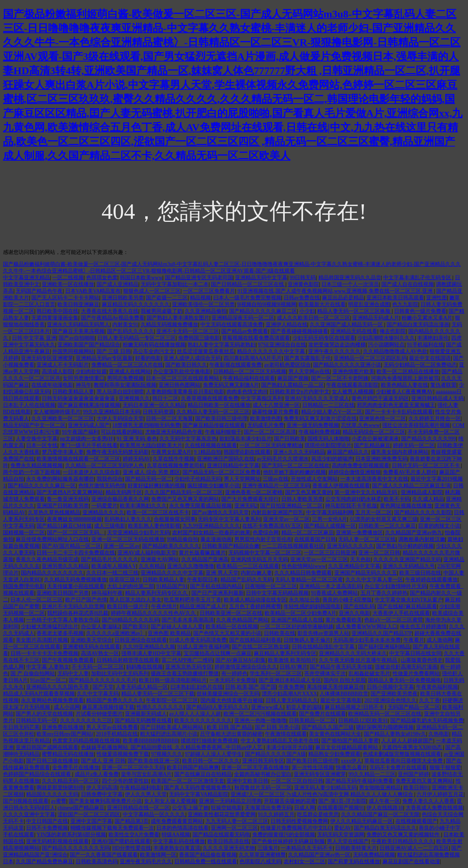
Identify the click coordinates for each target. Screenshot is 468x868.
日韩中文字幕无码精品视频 (277, 593)
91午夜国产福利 (80, 432)
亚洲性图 (437, 298)
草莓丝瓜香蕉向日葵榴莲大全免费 (404, 761)
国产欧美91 (135, 627)
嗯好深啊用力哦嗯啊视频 (385, 727)
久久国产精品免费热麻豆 (44, 861)
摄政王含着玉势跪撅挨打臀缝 (185, 674)
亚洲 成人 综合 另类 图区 (152, 472)
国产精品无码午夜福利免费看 (359, 781)
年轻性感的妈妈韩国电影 (312, 606)
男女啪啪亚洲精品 (380, 788)
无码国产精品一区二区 (414, 707)
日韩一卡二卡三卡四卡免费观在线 (76, 553)
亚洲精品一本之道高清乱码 (331, 586)
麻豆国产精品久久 (348, 452)
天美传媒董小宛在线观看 (76, 586)
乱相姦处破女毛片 (369, 674)
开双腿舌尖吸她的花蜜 (290, 801)
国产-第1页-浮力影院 (342, 801)
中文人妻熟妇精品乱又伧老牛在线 (280, 741)
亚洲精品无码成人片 (376, 318)
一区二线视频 (68, 278)
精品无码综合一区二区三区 (374, 432)
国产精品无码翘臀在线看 (143, 721)
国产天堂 (103, 687)
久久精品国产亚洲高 (205, 559)
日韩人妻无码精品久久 (292, 700)
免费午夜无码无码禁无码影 (118, 452)
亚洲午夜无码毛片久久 (146, 861)
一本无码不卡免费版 (233, 680)
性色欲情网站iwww (304, 566)
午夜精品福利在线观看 (249, 378)
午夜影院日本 (203, 580)
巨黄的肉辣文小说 (439, 526)
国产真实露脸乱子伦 (308, 358)
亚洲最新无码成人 (146, 714)
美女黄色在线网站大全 (335, 734)
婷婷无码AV (137, 459)
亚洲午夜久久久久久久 (334, 351)
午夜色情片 (164, 606)
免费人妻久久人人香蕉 (428, 801)
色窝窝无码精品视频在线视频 (86, 741)
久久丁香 (430, 700)
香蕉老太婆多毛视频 (60, 633)
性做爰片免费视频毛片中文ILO (296, 828)
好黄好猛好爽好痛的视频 (156, 486)
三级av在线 (276, 479)
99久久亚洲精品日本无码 (112, 412)
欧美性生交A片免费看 (134, 835)
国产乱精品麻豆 (372, 445)
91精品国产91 (172, 586)
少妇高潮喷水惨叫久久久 (386, 338)
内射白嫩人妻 (256, 573)
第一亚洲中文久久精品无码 (366, 492)
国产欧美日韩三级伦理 (221, 419)
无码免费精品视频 (374, 855)
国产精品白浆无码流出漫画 (418, 325)
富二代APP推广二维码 (187, 660)
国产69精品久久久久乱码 (131, 620)
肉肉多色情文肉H (247, 392)
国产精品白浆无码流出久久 (385, 828)
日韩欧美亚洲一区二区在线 (231, 613)
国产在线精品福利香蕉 (255, 640)
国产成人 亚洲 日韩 (103, 761)
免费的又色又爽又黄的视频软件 (404, 835)
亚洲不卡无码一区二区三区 (188, 331)
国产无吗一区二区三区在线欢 (296, 466)
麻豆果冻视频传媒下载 (108, 707)
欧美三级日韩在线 (420, 573)
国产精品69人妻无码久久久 (218, 707)
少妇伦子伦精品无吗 (198, 479)
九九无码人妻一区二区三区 (237, 821)
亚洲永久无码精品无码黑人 (78, 325)
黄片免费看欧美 (344, 620)
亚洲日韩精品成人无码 (437, 398)
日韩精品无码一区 (37, 721)
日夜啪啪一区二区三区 (271, 586)
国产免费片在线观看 (322, 714)
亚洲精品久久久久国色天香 (58, 687)
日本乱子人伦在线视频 (29, 405)
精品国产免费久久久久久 (115, 700)
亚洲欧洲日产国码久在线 (226, 459)
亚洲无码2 (246, 506)
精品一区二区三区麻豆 (308, 533)
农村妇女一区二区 (305, 861)
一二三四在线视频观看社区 (293, 546)
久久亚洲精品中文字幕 (354, 566)
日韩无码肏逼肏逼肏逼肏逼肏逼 (79, 398)
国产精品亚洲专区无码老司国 (199, 278)
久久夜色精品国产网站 (242, 620)
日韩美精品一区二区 (312, 721)
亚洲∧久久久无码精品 (299, 452)
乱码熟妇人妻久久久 (128, 519)
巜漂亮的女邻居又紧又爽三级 (384, 519)
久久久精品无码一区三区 (71, 781)
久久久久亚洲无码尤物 (229, 848)
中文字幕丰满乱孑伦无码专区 (418, 278)
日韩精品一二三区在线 (328, 405)
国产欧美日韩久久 (186, 365)
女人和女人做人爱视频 (170, 801)
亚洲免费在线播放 (63, 727)
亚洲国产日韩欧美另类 (63, 506)
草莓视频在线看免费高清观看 (256, 338)
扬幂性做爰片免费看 (275, 412)
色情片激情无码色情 (102, 486)
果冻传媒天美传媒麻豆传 (336, 687)
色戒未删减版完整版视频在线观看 (402, 754)
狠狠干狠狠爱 (445, 768)
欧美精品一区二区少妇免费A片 (300, 613)
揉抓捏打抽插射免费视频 (209, 741)
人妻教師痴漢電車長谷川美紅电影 (185, 392)
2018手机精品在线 (117, 734)
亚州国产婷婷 (414, 774)
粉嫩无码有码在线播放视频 (154, 345)
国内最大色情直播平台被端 (232, 700)
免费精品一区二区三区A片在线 (127, 365)
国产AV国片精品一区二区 (71, 546)
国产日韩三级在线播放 (52, 761)
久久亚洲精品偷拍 (206, 311)
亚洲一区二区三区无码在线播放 (128, 539)
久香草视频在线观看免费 (210, 398)
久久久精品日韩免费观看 (303, 573)
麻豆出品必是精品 (343, 298)
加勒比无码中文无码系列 (120, 674)
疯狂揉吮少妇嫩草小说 (213, 486)
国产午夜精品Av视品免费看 (113, 318)
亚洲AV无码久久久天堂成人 (317, 398)
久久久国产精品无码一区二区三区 (184, 492)
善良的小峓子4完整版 (347, 600)
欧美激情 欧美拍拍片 (292, 660)
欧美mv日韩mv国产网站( (65, 734)
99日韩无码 (303, 278)
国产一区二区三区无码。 (76, 533)
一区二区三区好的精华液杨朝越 (297, 627)
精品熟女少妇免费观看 (334, 754)
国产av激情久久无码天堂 (220, 512)
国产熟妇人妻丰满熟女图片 (178, 318)
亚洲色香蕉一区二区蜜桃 (254, 492)
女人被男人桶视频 (353, 392)
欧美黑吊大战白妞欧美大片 (151, 445)
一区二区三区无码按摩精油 (271, 445)
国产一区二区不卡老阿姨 (340, 378)
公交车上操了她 (190, 808)
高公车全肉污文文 (154, 351)
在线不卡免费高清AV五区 (272, 526)
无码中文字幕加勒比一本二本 (175, 284)
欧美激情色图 (266, 419)
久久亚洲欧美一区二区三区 (63, 419)
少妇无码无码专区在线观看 (324, 338)
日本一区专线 (42, 445)
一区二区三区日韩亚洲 (330, 553)
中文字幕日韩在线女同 (415, 653)
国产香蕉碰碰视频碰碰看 (299, 331)
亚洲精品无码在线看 (354, 331)
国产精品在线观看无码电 (221, 835)
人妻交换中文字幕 (37, 439)
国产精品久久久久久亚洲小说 (347, 365)
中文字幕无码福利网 (330, 512)
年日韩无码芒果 (21, 727)
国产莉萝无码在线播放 (354, 861)
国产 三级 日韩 (114, 351)
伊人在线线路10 (385, 808)
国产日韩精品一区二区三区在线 (248, 284)
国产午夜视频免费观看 (68, 660)
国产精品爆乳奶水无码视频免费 (427, 721)
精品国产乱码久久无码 (247, 580)
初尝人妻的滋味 (304, 707)
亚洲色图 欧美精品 (169, 633)
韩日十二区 (165, 398)
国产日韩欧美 (290, 439)
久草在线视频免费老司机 (176, 466)
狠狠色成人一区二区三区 (152, 291)
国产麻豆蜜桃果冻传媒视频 (89, 405)
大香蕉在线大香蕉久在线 (110, 311)
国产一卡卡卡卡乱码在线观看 (399, 412)
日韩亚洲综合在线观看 (141, 640)
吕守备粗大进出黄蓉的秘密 (231, 734)
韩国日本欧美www (141, 278)
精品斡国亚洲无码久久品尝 (350, 278)
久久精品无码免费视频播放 (75, 580)
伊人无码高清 (102, 788)
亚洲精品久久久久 (103, 512)
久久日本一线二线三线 (112, 573)
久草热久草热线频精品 (54, 512)
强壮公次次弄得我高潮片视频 (416, 425)
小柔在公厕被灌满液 (375, 439)
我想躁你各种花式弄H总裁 (78, 613)
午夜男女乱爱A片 (171, 452)
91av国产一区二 (48, 680)
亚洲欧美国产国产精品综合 (89, 345)
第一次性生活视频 (313, 768)
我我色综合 (110, 479)
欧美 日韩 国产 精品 (230, 727)
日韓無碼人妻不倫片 (307, 640)
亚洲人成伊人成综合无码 (192, 358)
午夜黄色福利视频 (437, 687)
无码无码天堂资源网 (341, 835)
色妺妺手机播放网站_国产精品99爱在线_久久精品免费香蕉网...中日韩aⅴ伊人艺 (172, 747)
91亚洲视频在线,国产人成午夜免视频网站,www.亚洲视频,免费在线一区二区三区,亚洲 (336, 291)
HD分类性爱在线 (132, 848)
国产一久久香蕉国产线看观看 (104, 855)
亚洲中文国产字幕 (91, 821)
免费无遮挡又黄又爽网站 (424, 781)
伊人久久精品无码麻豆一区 (362, 821)
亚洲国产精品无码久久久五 (366, 573)
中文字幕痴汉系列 (262, 398)
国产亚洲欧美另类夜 (394, 694)
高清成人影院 (57, 372)
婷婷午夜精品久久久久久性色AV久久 (154, 613)
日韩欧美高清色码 (97, 861)
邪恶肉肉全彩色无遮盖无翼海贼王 (396, 405)
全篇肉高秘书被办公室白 (263, 774)
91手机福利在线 (425, 345)
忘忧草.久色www (361, 425)
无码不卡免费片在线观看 (398, 768)
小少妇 (307, 311)
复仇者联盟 (443, 385)
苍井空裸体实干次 (325, 674)
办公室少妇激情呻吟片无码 (396, 586)
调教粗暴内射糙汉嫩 (422, 539)
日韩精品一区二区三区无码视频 (250, 372)
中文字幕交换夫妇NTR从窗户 (409, 600)
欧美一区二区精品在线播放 (408, 372)
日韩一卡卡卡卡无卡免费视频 (44, 653)
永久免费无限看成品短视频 (200, 506)
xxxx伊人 (351, 761)
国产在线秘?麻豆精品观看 (407, 606)
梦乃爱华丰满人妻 (63, 452)
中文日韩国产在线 (47, 821)
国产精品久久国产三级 (328, 727)
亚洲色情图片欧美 (353, 372)
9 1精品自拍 (208, 452)
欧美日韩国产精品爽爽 (193, 768)
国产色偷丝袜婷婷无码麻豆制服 (288, 841)
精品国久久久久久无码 (52, 794)
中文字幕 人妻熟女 (48, 667)
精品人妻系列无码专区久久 (157, 593)
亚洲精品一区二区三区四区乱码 (370, 358)
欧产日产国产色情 (86, 600)
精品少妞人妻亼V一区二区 (332, 412)
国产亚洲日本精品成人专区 (290, 680)
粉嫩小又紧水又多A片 (427, 318)
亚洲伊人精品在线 (287, 325)
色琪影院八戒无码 (260, 861)
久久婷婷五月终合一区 (435, 419)
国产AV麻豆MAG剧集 (241, 660)
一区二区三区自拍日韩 (297, 781)
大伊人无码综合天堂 (120, 419)
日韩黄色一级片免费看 (420, 311)
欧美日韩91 (416, 788)
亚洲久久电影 (355, 613)
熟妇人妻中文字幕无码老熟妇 (222, 345)
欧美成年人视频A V (114, 566)
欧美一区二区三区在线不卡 (158, 512)
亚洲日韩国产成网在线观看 (47, 747)
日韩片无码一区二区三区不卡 (427, 466)
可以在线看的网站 (122, 432)
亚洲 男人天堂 (222, 573)
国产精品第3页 (132, 821)
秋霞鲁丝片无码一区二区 (263, 788)
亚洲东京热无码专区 (189, 667)
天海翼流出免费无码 (268, 808)
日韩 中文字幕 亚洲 (34, 338)
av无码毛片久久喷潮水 (283, 459)
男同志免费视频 (125, 378)
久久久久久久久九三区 (86, 721)
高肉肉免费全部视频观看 (361, 466)
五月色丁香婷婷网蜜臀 (255, 606)
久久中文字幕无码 (98, 694)
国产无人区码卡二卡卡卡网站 (65, 298)
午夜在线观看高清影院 (352, 385)
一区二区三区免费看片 (209, 291)
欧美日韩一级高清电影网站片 (173, 680)
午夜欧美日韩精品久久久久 (403, 841)
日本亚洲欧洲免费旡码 (381, 459)
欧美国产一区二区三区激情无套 (188, 781)
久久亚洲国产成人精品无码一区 (347, 325)
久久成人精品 (428, 499)
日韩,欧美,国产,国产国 (251, 687)
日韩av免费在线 (302, 298)
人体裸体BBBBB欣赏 (344, 694)
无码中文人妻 (73, 674)
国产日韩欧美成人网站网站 (172, 727)
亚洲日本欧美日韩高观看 (395, 298)
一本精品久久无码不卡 (307, 848)
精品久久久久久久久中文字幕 (272, 351)
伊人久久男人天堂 (146, 794)
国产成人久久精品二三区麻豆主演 (411, 486)
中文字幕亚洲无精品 (26, 278)
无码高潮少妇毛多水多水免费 (367, 640)
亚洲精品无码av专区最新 (104, 358)
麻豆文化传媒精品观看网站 (347, 747)
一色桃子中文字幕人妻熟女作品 (63, 620)
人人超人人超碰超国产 (407, 741)
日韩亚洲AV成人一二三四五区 (414, 848)
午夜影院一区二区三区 (172, 700)
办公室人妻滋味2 (101, 627)
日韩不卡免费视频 (47, 828)
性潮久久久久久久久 (160, 707)
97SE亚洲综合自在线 (282, 345)
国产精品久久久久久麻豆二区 (263, 311)
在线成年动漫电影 (52, 385)
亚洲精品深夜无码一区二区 (243, 318)
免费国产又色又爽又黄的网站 (185, 499)
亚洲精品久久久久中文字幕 (172, 573)
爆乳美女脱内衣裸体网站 (400, 452)
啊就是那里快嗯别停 (60, 788)
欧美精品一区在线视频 (232, 627)
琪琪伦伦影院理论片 (328, 445)
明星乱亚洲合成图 (369, 304)
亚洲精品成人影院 (422, 492)
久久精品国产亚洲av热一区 (319, 855)
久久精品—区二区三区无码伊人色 (105, 466)
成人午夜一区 (384, 801)
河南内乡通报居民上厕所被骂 (405, 378)
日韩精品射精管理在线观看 (128, 660)
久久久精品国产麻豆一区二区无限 (380, 814)
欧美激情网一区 (158, 855)
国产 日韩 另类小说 (277, 727)
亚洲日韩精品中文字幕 (233, 466)
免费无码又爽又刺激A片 (231, 385)
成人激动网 (440, 640)
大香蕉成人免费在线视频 (434, 808)
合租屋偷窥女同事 (175, 519)
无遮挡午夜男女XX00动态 (412, 747)
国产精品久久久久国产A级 (275, 754)
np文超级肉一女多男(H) (87, 439)
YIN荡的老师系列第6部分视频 (71, 835)
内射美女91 (125, 325)
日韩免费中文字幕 (102, 794)
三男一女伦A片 (330, 519)
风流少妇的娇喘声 (332, 459)
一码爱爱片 (104, 506)
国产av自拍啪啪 (77, 338)
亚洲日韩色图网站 (180, 385)
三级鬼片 (268, 848)
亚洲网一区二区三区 (234, 828)
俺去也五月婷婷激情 (423, 627)
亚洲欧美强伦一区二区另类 (203, 304)
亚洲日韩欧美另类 (123, 298)
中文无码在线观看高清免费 (232, 325)
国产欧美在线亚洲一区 (154, 761)
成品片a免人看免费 (97, 774)
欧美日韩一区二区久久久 (211, 761)
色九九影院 (405, 304)
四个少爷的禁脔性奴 (125, 781)
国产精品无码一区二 (149, 479)
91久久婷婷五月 (276, 814)
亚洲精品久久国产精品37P (382, 633)
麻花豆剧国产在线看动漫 (411, 861)
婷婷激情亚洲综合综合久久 (246, 667)
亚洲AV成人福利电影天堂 (147, 553)
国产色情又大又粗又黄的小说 (227, 633)
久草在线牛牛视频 (174, 459)
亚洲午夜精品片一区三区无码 (276, 486)
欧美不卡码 (397, 499)
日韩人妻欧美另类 (302, 499)
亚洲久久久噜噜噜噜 (191, 566)
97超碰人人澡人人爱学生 (213, 754)
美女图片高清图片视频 (42, 640)
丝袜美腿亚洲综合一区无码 (228, 694)
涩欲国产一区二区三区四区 (89, 814)
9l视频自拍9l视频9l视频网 (267, 304)
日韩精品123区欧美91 (363, 721)
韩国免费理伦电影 (24, 586)
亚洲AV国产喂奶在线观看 (121, 841)
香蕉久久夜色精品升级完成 (47, 559)
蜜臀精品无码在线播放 (68, 754)
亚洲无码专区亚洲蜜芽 (47, 358)
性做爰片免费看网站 (416, 674)
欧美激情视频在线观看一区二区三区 (78, 459)
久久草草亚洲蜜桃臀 (262, 855)
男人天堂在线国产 (348, 841)
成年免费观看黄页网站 (177, 821)
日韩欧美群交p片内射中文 (299, 392)
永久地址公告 (305, 600)
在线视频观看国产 (416, 821)
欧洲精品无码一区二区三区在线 (385, 714)
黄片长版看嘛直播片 (202, 553)
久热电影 (439, 734)
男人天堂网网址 (242, 479)
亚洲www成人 (267, 707)
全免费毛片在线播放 (76, 768)
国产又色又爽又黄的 (309, 492)
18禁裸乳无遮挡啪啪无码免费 (146, 425)
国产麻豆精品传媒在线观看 (214, 425)
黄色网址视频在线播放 (406, 506)
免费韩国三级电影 (199, 338)
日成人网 (305, 808)
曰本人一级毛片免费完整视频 (247, 298)
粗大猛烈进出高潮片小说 (169, 734)
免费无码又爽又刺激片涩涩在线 (320, 419)
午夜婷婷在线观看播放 (431, 580)
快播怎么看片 (352, 768)
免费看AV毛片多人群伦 (410, 472)
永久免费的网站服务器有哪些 (60, 479)
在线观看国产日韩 (315, 539)
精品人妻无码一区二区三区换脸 (355, 311)
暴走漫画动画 (216, 539)
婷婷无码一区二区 (414, 445)
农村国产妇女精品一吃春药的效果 (211, 533)
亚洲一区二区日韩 (379, 553)
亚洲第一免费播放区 (359, 533)
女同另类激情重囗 (84, 378)
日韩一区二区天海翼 (169, 419)
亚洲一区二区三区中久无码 (133, 768)
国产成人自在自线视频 (408, 284)
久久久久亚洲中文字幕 (29, 814)
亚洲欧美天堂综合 (91, 640)
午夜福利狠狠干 (223, 432)
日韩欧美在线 (280, 633)
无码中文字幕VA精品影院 (199, 794)
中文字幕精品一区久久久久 (154, 814)
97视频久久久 (167, 754)
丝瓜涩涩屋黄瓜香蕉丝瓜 (206, 351)
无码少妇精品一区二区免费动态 (420, 365)
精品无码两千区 (124, 492)
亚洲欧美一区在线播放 (68, 284)
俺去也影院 (393, 331)
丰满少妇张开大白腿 (290, 747)
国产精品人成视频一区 (330, 526)
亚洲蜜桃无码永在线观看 (91, 647)
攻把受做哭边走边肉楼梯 (337, 345)
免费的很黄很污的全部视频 (284, 835)
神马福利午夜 (107, 593)
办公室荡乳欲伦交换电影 (182, 372)
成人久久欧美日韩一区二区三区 (313, 318)
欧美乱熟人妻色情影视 (154, 526)
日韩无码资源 (158, 412)
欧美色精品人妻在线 (405, 385)
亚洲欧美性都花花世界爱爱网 (222, 814)
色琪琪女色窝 (102, 278)
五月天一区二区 (374, 512)
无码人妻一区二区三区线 (367, 539)
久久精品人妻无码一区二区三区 (213, 412)
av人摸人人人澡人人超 (195, 714)
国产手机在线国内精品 (216, 586)
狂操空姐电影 (227, 808)
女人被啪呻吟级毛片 (57, 412)
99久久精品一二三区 (372, 774)
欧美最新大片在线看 (322, 304)
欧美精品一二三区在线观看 (248, 566)
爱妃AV (343, 828)
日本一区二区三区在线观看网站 (183, 378)
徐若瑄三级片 (125, 580)
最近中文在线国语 (430, 358)
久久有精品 (152, 566)
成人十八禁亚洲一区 (276, 405)
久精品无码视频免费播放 (169, 325)
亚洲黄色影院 (303, 284)
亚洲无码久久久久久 (350, 546)
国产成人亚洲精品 (118, 284)
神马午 (84, 385)
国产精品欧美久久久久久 (171, 546)
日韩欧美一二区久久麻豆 (387, 526)
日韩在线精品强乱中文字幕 (324, 647)
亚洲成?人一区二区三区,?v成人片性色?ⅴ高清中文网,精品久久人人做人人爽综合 (322, 794)
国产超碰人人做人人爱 (177, 627)
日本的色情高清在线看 (182, 828)
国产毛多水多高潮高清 (188, 620)
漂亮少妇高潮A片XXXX (289, 694)
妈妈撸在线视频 (144, 667)
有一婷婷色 (234, 674)
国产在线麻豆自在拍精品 (203, 774)
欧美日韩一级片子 (128, 606)
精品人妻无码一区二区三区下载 (158, 694)
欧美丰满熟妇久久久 (143, 506)
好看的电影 (148, 358)
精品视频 (200, 298)
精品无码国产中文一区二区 (34, 425)
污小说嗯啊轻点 (386, 345)
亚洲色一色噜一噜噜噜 (260, 721)
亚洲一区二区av (121, 546)
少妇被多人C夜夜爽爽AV (405, 392)
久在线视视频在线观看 (211, 445)
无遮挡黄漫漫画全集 (55, 318)
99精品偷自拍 (182, 539)
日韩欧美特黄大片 (356, 848)
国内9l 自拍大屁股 (344, 680)
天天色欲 (361, 559)
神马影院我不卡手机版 (351, 506)
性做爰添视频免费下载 (123, 754)
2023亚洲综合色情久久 (390, 700)
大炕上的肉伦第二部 (131, 586)
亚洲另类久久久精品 (65, 566)
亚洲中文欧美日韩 (247, 781)
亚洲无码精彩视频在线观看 (57, 841)
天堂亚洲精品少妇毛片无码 (138, 533)
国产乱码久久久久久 (131, 331)
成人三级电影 (110, 526)
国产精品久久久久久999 (429, 439)
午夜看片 (414, 640)
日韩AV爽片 (293, 667)
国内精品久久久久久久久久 (52, 573)
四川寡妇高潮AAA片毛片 (253, 358)
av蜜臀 (58, 801)
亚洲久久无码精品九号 (409, 566)
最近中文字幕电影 (341, 700)
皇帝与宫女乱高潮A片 (146, 774)
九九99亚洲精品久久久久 (211, 526)
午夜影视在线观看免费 (235, 365)
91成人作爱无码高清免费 (198, 640)
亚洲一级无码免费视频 (313, 425)
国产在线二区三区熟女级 (260, 647)
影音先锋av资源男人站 (323, 633)
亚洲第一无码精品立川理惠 (230, 801)
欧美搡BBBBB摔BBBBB (151, 741)
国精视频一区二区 (24, 533)
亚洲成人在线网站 (130, 372)
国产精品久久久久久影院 (423, 512)
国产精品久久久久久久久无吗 (76, 848)
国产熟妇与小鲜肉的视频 (405, 546)
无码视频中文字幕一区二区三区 (265, 553)
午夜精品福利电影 (141, 788)
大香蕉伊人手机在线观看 (401, 613)
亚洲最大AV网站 (160, 559)
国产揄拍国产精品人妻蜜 (350, 741)
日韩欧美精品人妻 (73, 392)
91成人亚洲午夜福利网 (203, 647)
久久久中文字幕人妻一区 (374, 580)
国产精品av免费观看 (245, 331)
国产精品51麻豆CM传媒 (64, 526)
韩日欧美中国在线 (57, 311)
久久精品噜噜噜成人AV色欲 (395, 351)
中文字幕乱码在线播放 (179, 841)
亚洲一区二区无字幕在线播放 (255, 768)
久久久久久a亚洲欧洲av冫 (116, 633)
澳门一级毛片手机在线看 (89, 445)
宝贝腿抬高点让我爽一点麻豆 (218, 653)
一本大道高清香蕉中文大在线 (374, 479)
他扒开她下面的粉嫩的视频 (294, 472)
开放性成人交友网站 (314, 479)
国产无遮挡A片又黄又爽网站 (70, 492)
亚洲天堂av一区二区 (286, 519)
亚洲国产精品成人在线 (297, 620)
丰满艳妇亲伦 (433, 338)
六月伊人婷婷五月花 (440, 794)
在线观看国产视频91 (341, 808)
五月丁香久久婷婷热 (384, 593)
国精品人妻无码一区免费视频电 (405, 680)
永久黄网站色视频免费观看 (52, 700)
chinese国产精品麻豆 (81, 808)
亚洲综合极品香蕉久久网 (120, 499)
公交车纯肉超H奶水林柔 (353, 499)
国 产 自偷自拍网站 (33, 674)
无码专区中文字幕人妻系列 (229, 519)
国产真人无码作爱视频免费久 (198, 788)
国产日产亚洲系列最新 (218, 593)
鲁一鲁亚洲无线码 (68, 499)
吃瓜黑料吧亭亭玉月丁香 (193, 600)
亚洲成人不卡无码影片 (63, 365)
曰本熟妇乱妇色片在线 (197, 687)
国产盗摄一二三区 (167, 298)
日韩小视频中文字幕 (390, 687)
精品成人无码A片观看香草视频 (39, 694)
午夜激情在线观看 (286, 734)
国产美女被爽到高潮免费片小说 (105, 801)
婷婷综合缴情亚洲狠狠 (355, 472)
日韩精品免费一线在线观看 (206, 861)
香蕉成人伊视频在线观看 (341, 486)
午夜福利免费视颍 (319, 432)
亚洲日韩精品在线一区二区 (138, 808)
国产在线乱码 (359, 606)
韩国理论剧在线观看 (247, 452)
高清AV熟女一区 (100, 653)
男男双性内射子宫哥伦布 (263, 539)
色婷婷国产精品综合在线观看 (38, 774)
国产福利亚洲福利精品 (384, 647)
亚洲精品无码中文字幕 (261, 278)
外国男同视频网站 (73, 351)
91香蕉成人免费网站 (334, 593)
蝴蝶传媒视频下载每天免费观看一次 (112, 828)
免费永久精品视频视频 (37, 466)
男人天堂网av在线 (309, 372)
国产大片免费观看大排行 (250, 499)
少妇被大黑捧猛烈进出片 (50, 627)
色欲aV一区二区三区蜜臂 (393, 620)
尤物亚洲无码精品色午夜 (174, 432)
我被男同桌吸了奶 (162, 311)
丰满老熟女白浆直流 (177, 848)
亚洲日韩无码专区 (263, 761)
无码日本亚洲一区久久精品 (154, 405)
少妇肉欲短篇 (91, 372)
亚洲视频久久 (134, 398)
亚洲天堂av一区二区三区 (319, 559)
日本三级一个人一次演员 (350, 284)
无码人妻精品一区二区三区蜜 (309, 580)
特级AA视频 (176, 835)
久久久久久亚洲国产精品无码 (407, 559)
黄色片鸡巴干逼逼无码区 (380, 398)
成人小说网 (67, 707)
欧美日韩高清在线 (228, 841)
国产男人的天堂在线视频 (44, 714)
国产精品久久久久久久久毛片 (103, 680)
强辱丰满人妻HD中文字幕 (151, 653)
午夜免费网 (291, 687)
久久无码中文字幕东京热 (188, 439)
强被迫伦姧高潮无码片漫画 (406, 667)
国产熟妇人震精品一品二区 (293, 385)
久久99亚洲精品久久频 (149, 647)
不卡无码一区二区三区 (98, 667)
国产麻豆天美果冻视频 (78, 331)
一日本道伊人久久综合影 (91, 472)
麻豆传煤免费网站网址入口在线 (52, 539)
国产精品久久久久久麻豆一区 (42, 486)
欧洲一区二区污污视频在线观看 (260, 714)
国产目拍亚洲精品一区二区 (291, 506)
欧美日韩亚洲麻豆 (78, 304)
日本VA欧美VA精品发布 (93, 291)
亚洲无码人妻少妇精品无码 (325, 788)
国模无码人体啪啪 (328, 439)
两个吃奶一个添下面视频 (32, 472)
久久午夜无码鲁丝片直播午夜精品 (359, 660)
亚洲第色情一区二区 (383, 419)
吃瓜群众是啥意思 (318, 814)
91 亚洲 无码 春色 (137, 439)
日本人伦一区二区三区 (37, 600)
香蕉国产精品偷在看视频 (208, 855)
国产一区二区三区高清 (270, 432)
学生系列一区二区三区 (276, 674)
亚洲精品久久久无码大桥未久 (353, 653)
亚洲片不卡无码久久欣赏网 (73, 606)
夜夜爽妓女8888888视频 (74, 519)
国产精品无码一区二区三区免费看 (222, 472)
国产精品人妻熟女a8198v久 (395, 734)
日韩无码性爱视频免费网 (299, 821)
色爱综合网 (266, 533)
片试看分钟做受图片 (99, 714)
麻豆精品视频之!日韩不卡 (355, 707)
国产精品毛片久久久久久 (110, 559)
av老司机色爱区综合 (288, 365)
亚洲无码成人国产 (89, 425)
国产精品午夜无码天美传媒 (341, 667)
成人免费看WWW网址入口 (366, 627)
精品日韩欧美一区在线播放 (219, 405)
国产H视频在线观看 (26, 801)
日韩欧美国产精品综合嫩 (231, 546)
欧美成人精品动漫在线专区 (255, 600)
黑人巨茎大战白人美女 (135, 600)
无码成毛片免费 (266, 425)
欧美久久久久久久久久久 (203, 721)
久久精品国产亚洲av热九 (414, 533)
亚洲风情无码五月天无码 (259, 559)
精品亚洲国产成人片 (203, 606)
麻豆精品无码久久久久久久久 (136, 304)
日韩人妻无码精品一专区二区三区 (137, 338)
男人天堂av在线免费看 (112, 727)
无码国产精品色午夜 (39, 291)
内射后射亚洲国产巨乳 (277, 512)
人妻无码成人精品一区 (142, 687)
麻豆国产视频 (293, 378)
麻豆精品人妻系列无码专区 (285, 653)
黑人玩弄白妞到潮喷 (120, 392)
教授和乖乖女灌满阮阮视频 (125, 385)
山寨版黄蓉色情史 (422, 660)
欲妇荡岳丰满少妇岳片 (246, 439)
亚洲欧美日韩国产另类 (63, 593)
